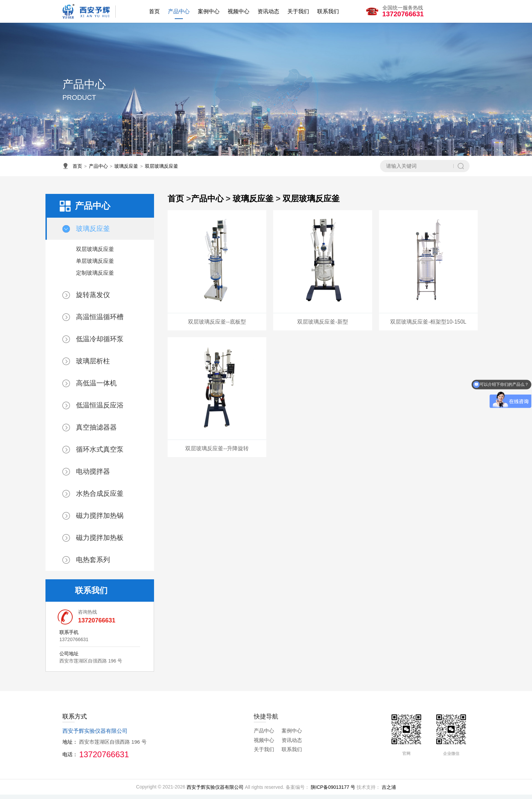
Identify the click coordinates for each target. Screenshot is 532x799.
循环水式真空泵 (100, 454)
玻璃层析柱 (93, 365)
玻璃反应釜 (126, 170)
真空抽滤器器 (96, 432)
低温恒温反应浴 (100, 410)
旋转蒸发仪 (93, 299)
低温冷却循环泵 (100, 343)
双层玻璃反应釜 (161, 170)
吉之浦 (389, 791)
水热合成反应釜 (100, 498)
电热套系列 (93, 564)
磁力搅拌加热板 (100, 542)
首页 (77, 170)
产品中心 (98, 170)
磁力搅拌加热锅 (100, 520)
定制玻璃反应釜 (95, 277)
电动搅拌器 (93, 476)
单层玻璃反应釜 (95, 265)
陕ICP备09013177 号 (333, 791)
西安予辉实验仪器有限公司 (215, 791)
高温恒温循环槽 (100, 321)
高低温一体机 (96, 387)
